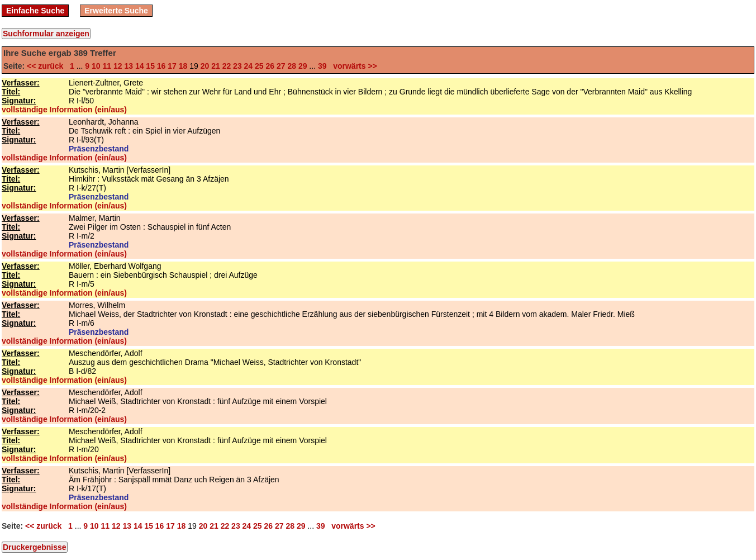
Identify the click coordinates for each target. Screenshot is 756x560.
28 (292, 66)
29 (303, 66)
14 (140, 66)
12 (118, 66)
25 (259, 66)
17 (172, 66)
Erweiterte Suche (116, 11)
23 (237, 66)
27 (281, 66)
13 (129, 66)
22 (227, 66)
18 (183, 66)
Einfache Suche (35, 11)
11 (107, 66)
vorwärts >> (353, 66)
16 (161, 66)
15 (150, 66)
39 (322, 66)
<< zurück (47, 66)
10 (96, 66)
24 (249, 66)
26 (270, 66)
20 (205, 66)
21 (216, 66)
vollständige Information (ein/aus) (64, 110)
